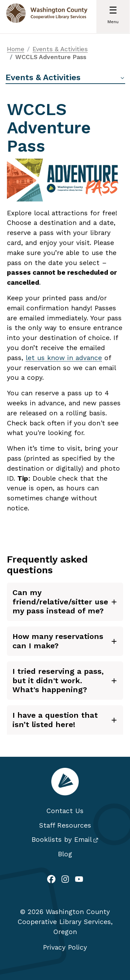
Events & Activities (60, 49)
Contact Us (65, 811)
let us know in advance (64, 358)
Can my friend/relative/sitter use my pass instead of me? (60, 602)
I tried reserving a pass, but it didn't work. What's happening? (58, 680)
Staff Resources (65, 825)
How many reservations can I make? (58, 641)
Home (16, 49)
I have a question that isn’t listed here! (55, 720)
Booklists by (65, 840)
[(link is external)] (51, 880)
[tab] (65, 602)
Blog (65, 854)
